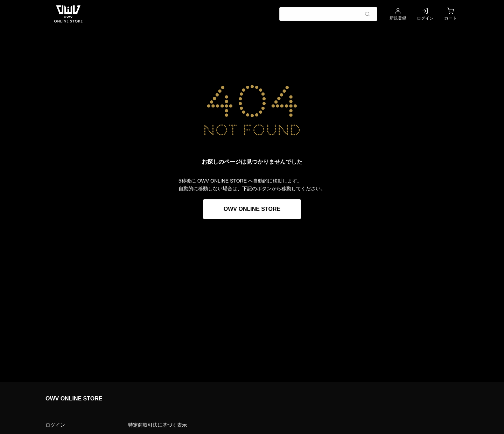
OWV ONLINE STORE (252, 209)
